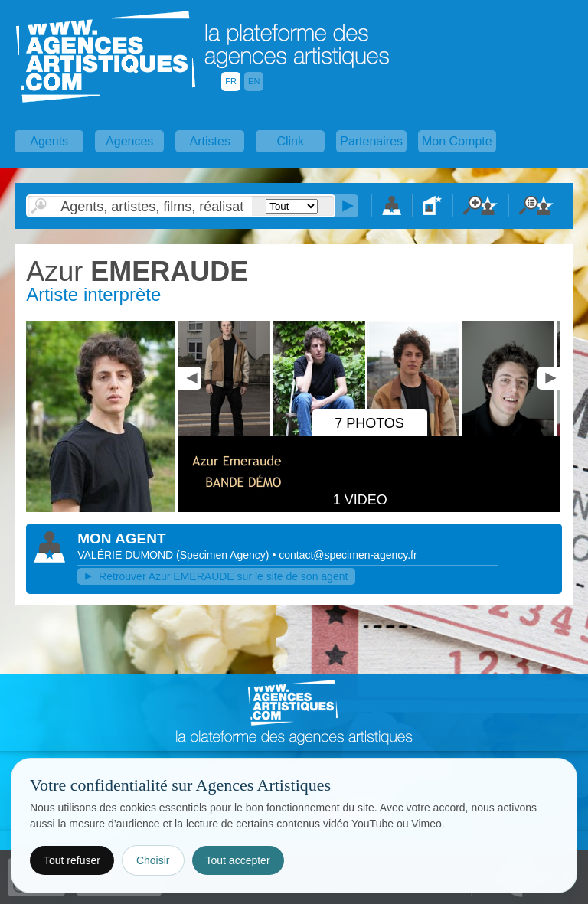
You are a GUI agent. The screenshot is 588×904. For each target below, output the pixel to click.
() (224, 555)
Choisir (153, 860)
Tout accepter (238, 860)
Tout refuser (72, 860)
